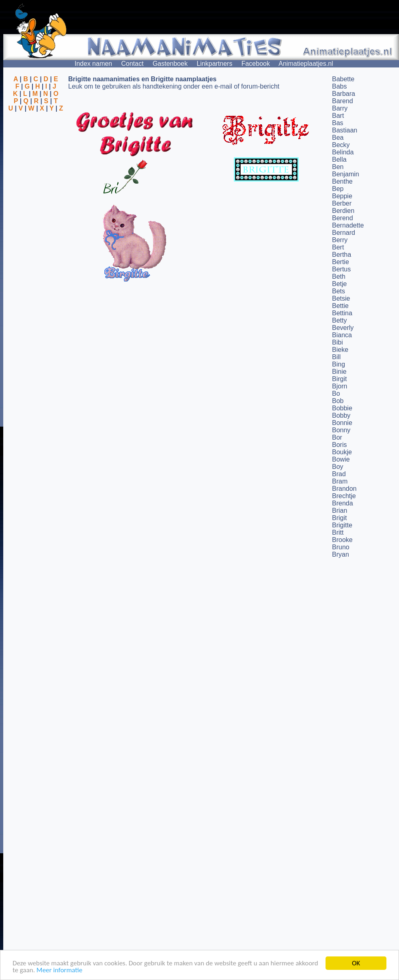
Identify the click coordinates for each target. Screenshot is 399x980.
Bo (336, 394)
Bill (336, 357)
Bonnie (342, 423)
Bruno (341, 547)
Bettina (342, 313)
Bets (339, 291)
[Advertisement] (36, 152)
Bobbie (342, 408)
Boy (338, 467)
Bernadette (348, 225)
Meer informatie (59, 971)
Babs (339, 86)
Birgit (339, 379)
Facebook (256, 64)
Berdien (343, 211)
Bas (338, 123)
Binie (339, 372)
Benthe (342, 181)
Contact (133, 64)
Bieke (340, 350)
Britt (338, 532)
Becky (341, 145)
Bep (338, 189)
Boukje (342, 452)
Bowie (341, 459)
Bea (338, 138)
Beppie (342, 196)
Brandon (344, 489)
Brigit (339, 518)
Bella (339, 159)
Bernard (344, 233)
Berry (340, 240)
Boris (339, 445)
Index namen (94, 64)
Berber (342, 203)
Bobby (341, 415)
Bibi (338, 342)
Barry (340, 108)
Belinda (343, 152)
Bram (340, 481)
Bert (338, 247)
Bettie (340, 306)
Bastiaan (345, 130)
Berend (343, 218)
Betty (339, 320)
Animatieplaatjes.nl (306, 64)
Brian (340, 511)
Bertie (341, 262)
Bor (337, 437)
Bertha (342, 255)
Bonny (341, 430)
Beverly (343, 328)
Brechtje (344, 496)
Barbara (344, 94)
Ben (338, 167)
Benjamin (346, 174)
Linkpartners (214, 64)
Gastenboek (170, 64)
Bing (339, 364)
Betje (339, 284)
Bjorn (340, 386)
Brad (339, 474)
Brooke (342, 540)
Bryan (341, 554)
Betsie (341, 298)
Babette (343, 79)
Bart (338, 116)
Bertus (341, 269)
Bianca (342, 335)
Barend (343, 101)
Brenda (343, 503)
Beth (339, 276)
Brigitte (342, 525)
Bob (338, 401)
